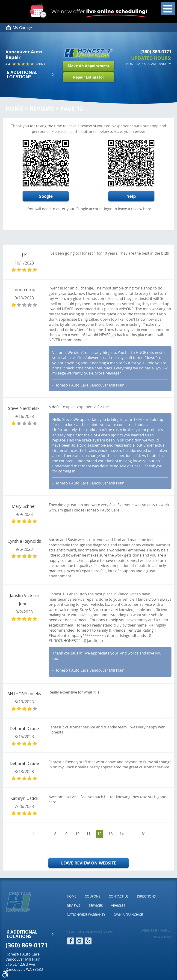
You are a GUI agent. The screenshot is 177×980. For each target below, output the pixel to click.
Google (46, 196)
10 (77, 834)
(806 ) (41, 64)
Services (96, 905)
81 (144, 834)
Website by (156, 931)
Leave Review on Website (89, 863)
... (44, 834)
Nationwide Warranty (86, 915)
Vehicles (118, 905)
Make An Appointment (89, 66)
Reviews (42, 108)
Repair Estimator (89, 77)
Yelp (131, 196)
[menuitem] (72, 896)
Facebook (71, 941)
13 (111, 834)
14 (122, 834)
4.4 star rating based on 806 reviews (89, 931)
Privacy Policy (163, 937)
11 (88, 834)
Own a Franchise (128, 915)
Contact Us (119, 896)
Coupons (93, 896)
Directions (146, 896)
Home (14, 108)
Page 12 (71, 108)
